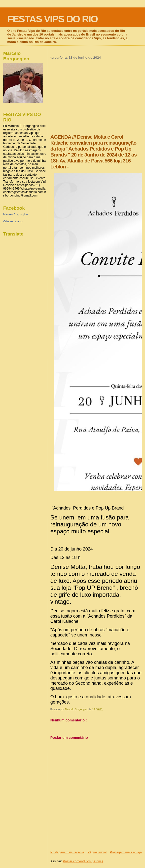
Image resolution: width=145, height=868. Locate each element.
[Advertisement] (96, 97)
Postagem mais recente (67, 852)
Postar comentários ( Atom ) (83, 861)
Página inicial (97, 852)
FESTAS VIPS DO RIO (52, 19)
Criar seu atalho (13, 221)
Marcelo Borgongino (15, 214)
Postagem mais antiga (126, 852)
